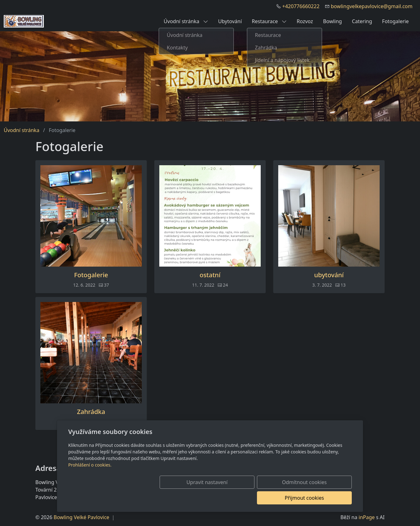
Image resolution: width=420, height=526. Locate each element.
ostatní (210, 275)
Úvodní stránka (186, 21)
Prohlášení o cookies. (90, 480)
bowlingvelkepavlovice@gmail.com (372, 6)
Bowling (332, 21)
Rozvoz (305, 21)
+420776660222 (301, 6)
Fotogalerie (395, 21)
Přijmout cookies (322, 498)
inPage (367, 517)
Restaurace (269, 21)
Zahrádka (91, 412)
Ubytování (230, 21)
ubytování (329, 275)
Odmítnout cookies (259, 498)
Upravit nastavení (196, 498)
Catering (362, 21)
